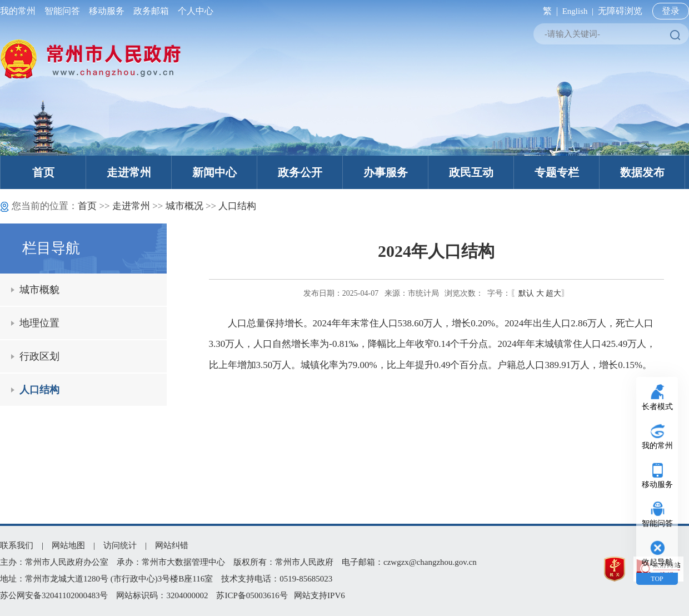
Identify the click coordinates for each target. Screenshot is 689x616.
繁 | (548, 11)
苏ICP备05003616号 (252, 595)
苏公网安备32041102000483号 (54, 595)
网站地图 (68, 545)
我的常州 (20, 11)
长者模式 (657, 407)
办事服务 (386, 172)
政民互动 (471, 172)
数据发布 (642, 172)
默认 (526, 293)
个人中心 (193, 11)
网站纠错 (172, 545)
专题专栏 (557, 172)
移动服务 (107, 11)
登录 (671, 11)
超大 (553, 293)
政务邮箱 (151, 11)
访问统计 (120, 545)
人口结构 (237, 206)
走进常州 (129, 172)
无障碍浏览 (620, 11)
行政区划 (39, 356)
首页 (43, 172)
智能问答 (62, 11)
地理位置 (39, 323)
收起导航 (657, 562)
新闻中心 (214, 172)
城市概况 (184, 206)
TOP (657, 579)
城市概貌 (39, 290)
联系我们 (17, 545)
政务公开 (300, 172)
